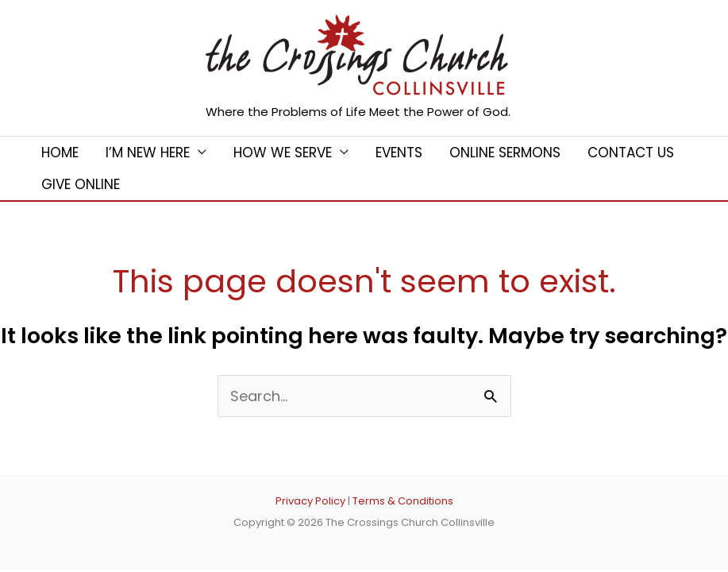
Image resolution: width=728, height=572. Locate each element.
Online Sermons (505, 153)
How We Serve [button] (283, 153)
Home (60, 153)
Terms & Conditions (403, 501)
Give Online (81, 184)
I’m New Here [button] (148, 153)
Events (399, 153)
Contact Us (631, 153)
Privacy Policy (310, 501)
